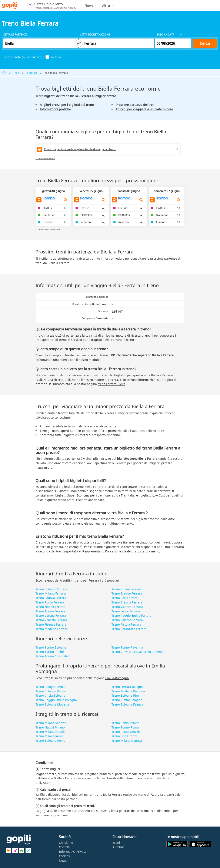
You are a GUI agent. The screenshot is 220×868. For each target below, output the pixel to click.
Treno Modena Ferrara (52, 629)
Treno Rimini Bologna (127, 700)
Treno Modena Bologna (128, 691)
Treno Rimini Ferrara (126, 589)
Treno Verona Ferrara (51, 615)
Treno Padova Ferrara (51, 598)
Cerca (205, 43)
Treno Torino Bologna (51, 647)
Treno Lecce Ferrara (126, 611)
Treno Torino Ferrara (50, 611)
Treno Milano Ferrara (51, 593)
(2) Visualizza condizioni (48, 229)
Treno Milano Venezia (51, 723)
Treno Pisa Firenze (125, 736)
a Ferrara (32, 73)
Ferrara (94, 580)
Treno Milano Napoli (50, 732)
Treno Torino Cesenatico (53, 656)
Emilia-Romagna (117, 678)
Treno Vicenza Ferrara (127, 607)
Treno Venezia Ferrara (51, 620)
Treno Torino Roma (125, 727)
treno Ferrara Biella (111, 384)
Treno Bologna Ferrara (52, 589)
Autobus (119, 847)
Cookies (64, 856)
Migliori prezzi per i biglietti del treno (67, 105)
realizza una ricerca (50, 380)
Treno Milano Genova (127, 741)
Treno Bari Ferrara (125, 598)
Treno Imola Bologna (50, 695)
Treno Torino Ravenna (127, 647)
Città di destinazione (95, 35)
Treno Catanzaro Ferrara (129, 629)
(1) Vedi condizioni (45, 158)
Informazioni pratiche (55, 109)
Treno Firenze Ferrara (51, 624)
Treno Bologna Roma (50, 741)
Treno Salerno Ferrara (127, 620)
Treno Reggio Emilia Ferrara (131, 615)
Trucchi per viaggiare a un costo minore (144, 109)
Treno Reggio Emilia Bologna (56, 700)
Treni (16, 73)
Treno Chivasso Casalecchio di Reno (137, 652)
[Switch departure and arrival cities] (79, 43)
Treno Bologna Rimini (127, 695)
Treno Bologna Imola (50, 687)
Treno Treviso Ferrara (127, 593)
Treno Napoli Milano (50, 727)
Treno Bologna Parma (51, 691)
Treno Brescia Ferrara (127, 602)
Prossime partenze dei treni (136, 105)
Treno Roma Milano (125, 723)
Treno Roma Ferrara (50, 602)
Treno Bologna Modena (52, 704)
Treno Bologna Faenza (127, 704)
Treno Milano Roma (49, 736)
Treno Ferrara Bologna (128, 687)
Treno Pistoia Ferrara (126, 624)
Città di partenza (15, 35)
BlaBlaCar (54, 57)
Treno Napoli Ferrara (50, 607)
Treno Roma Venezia (126, 732)
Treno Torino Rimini (50, 652)
